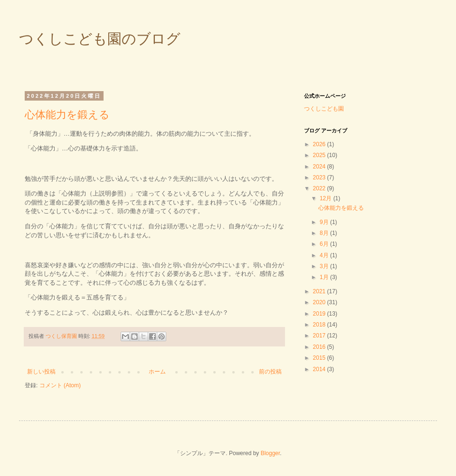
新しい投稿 (41, 372)
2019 (320, 314)
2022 (320, 188)
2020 (320, 302)
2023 (320, 177)
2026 (320, 144)
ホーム (157, 372)
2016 (320, 347)
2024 (320, 167)
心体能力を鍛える (67, 115)
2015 (320, 358)
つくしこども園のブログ (100, 39)
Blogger (271, 453)
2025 (320, 155)
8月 (325, 233)
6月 (325, 244)
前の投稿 (270, 372)
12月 (327, 198)
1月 (325, 277)
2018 (320, 325)
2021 (320, 291)
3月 (325, 266)
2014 (320, 369)
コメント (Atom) (60, 385)
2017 (320, 336)
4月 (325, 255)
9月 (325, 222)
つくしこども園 (324, 109)
